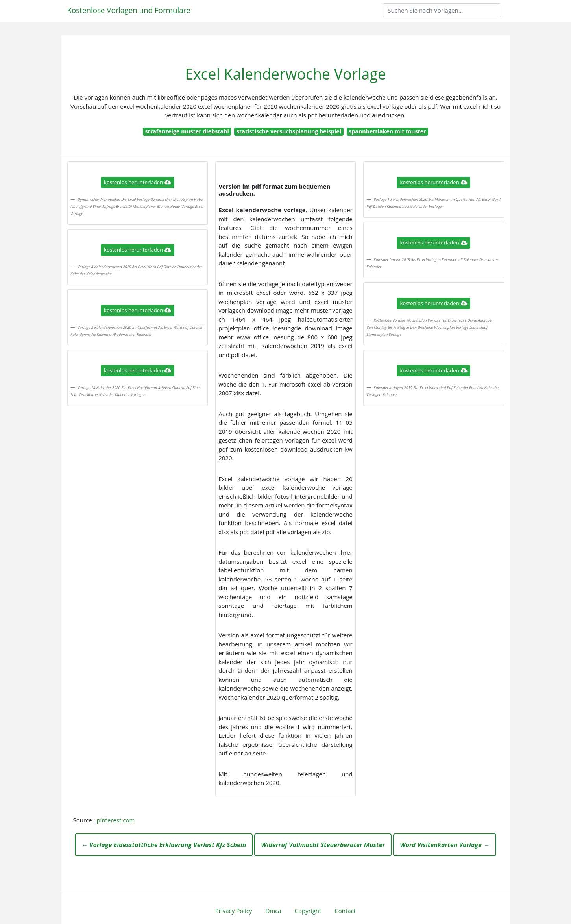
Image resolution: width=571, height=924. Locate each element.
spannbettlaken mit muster (387, 131)
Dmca (273, 911)
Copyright (308, 911)
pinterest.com (115, 820)
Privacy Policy (234, 911)
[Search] (442, 10)
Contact (345, 911)
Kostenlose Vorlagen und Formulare (129, 10)
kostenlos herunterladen (137, 182)
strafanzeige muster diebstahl (187, 131)
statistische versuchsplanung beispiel (289, 131)
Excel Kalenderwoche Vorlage (285, 74)
